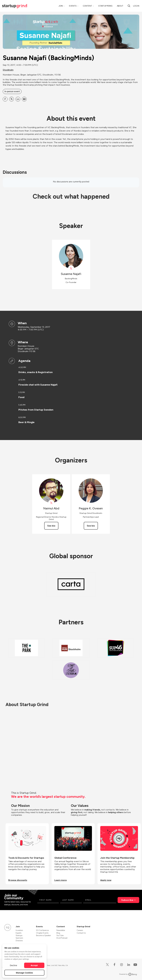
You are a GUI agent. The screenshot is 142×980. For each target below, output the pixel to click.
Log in (136, 6)
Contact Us (81, 933)
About (120, 6)
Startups (19, 935)
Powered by (128, 974)
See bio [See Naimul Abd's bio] (51, 526)
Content (87, 6)
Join (61, 6)
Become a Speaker (43, 935)
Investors (19, 930)
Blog (58, 933)
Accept (34, 965)
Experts (19, 933)
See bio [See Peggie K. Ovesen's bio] (91, 526)
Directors (19, 941)
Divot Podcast (62, 938)
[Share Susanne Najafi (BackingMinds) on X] (12, 99)
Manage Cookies (24, 973)
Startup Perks (105, 6)
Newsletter (61, 930)
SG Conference (42, 930)
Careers (80, 930)
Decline (13, 965)
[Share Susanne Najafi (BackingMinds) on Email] (24, 99)
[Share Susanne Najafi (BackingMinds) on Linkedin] (18, 99)
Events (73, 6)
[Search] (129, 6)
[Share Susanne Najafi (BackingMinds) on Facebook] (5, 99)
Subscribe (127, 900)
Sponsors (19, 938)
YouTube (60, 935)
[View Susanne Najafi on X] (71, 268)
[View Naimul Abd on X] (51, 503)
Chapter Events (42, 933)
